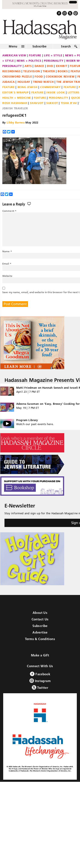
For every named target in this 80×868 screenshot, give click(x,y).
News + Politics (29, 61)
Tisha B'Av (69, 103)
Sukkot (52, 103)
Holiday (24, 82)
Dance (39, 66)
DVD (50, 66)
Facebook (40, 674)
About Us (40, 613)
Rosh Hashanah (15, 103)
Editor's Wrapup (15, 92)
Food (39, 76)
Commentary (50, 87)
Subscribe (40, 46)
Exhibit (62, 66)
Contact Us (40, 619)
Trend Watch (43, 82)
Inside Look (56, 92)
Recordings (12, 71)
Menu (13, 46)
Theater (49, 71)
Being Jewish (28, 87)
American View (14, 55)
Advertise (40, 632)
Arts (28, 66)
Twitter (40, 687)
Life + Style (53, 55)
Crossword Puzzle (17, 76)
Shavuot (37, 103)
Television (32, 71)
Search (66, 46)
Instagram (40, 681)
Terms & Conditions (40, 639)
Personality (54, 61)
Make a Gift (40, 655)
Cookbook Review (60, 76)
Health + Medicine (17, 98)
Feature (35, 55)
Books (63, 71)
